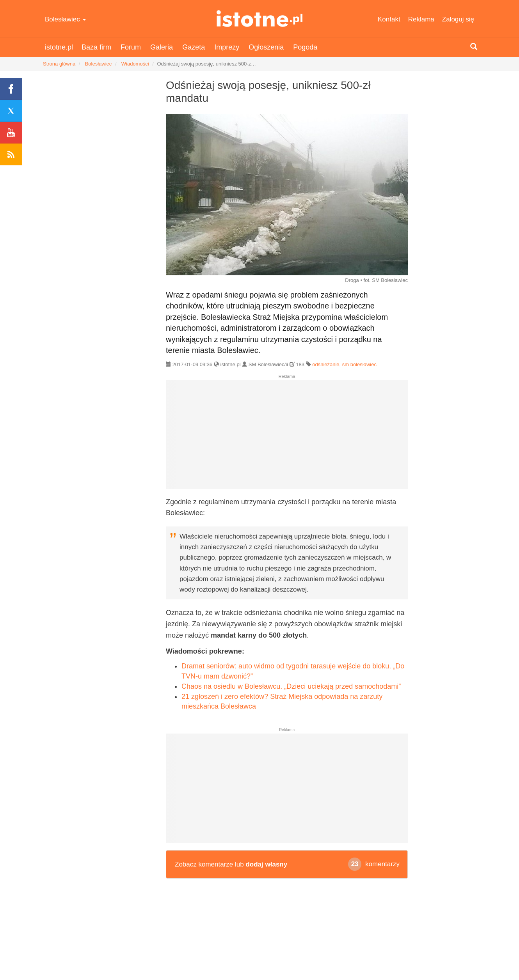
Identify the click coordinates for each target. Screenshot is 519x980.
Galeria (162, 47)
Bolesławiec (65, 19)
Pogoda (305, 47)
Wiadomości (135, 64)
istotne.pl (260, 19)
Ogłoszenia (266, 47)
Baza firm (96, 47)
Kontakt (389, 19)
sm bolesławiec (359, 364)
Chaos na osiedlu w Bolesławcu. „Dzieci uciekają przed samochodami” (291, 686)
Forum (131, 47)
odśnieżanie (326, 364)
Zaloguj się (458, 19)
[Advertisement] (287, 438)
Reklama (421, 19)
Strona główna (59, 64)
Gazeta (194, 47)
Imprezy (227, 47)
